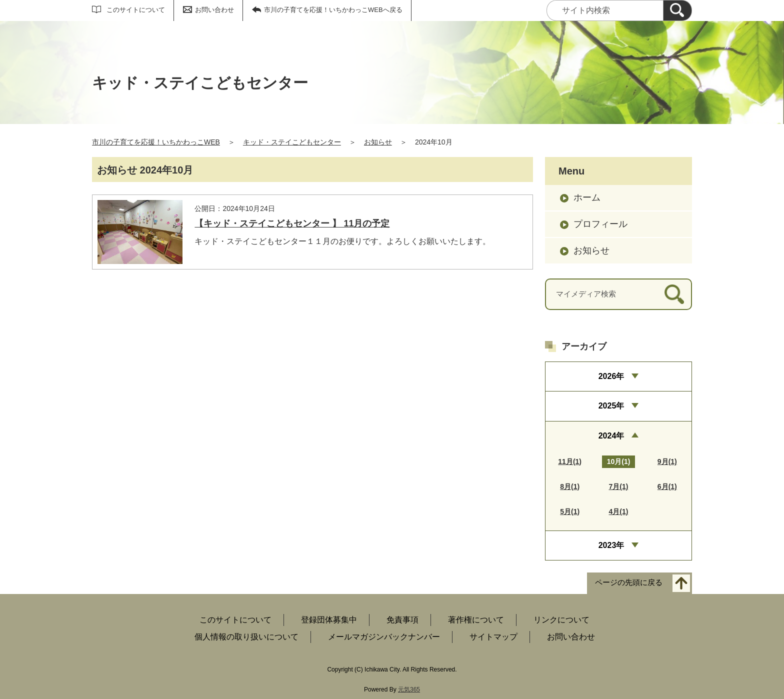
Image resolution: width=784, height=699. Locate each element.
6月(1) (667, 486)
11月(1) (570, 461)
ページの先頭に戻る (629, 583)
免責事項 (402, 620)
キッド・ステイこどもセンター (292, 142)
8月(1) (570, 486)
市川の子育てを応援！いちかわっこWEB (156, 142)
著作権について (476, 620)
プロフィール (600, 224)
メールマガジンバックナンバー (384, 637)
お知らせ (378, 142)
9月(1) (667, 461)
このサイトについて (136, 10)
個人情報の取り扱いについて (246, 637)
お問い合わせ (214, 10)
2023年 (611, 545)
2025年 (611, 406)
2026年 (611, 376)
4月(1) (619, 511)
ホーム (587, 197)
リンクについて (561, 620)
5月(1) (570, 511)
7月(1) (619, 486)
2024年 (611, 436)
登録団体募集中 (329, 620)
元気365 (409, 689)
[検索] (677, 10)
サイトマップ (493, 637)
